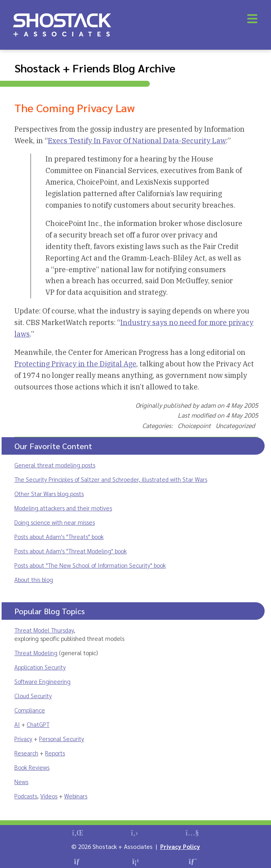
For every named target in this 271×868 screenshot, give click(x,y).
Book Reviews (32, 767)
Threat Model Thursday (44, 630)
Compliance (30, 710)
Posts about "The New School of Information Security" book (90, 565)
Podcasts (26, 796)
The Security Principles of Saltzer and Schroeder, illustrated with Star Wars (111, 479)
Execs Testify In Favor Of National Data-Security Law (137, 141)
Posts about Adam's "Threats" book (59, 536)
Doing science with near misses (55, 522)
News (21, 781)
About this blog (34, 579)
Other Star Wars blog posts (49, 493)
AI (17, 724)
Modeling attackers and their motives (63, 508)
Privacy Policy (180, 846)
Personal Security (62, 739)
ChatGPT (38, 724)
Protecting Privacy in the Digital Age (75, 364)
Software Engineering (42, 681)
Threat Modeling (36, 653)
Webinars (76, 796)
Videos (49, 796)
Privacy (23, 739)
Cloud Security (33, 696)
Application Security (40, 667)
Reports (55, 753)
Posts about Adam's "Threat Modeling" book (71, 551)
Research (26, 753)
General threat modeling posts (55, 465)
